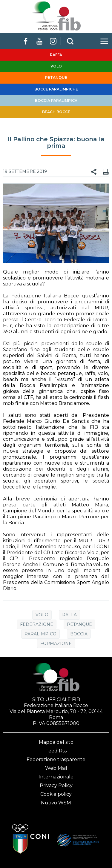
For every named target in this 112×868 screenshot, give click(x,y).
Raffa (69, 615)
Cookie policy (56, 794)
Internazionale (56, 777)
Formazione (56, 643)
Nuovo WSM (56, 803)
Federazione (37, 624)
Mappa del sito (56, 742)
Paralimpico (40, 634)
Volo (42, 615)
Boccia (79, 634)
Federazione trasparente (56, 759)
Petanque (79, 624)
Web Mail (56, 768)
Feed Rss (56, 751)
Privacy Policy (56, 785)
